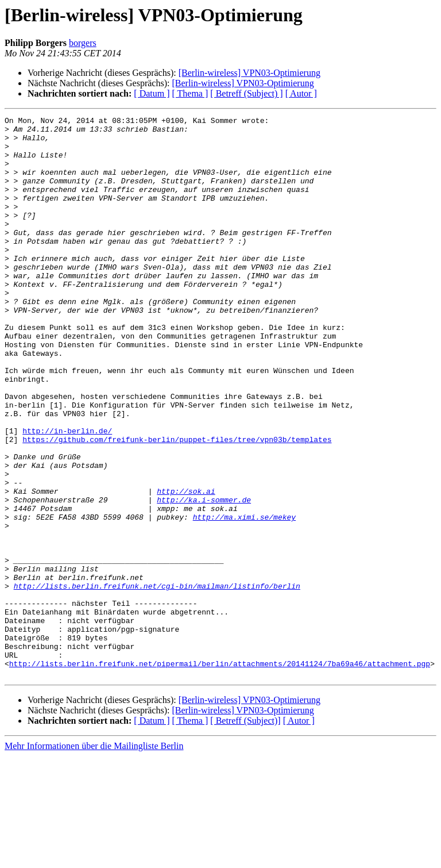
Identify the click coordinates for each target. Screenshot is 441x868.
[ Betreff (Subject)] (245, 833)
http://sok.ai (186, 567)
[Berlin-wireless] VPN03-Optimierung (249, 73)
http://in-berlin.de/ (67, 494)
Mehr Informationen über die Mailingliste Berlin (94, 858)
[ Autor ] (301, 93)
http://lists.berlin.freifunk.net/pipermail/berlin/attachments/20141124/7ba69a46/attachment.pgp (220, 774)
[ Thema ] (190, 93)
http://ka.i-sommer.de (204, 577)
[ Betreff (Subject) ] (246, 93)
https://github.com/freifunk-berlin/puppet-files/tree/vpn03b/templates (177, 505)
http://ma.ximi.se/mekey (244, 598)
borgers (83, 43)
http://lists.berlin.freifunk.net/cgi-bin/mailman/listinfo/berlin (157, 681)
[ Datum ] (152, 93)
